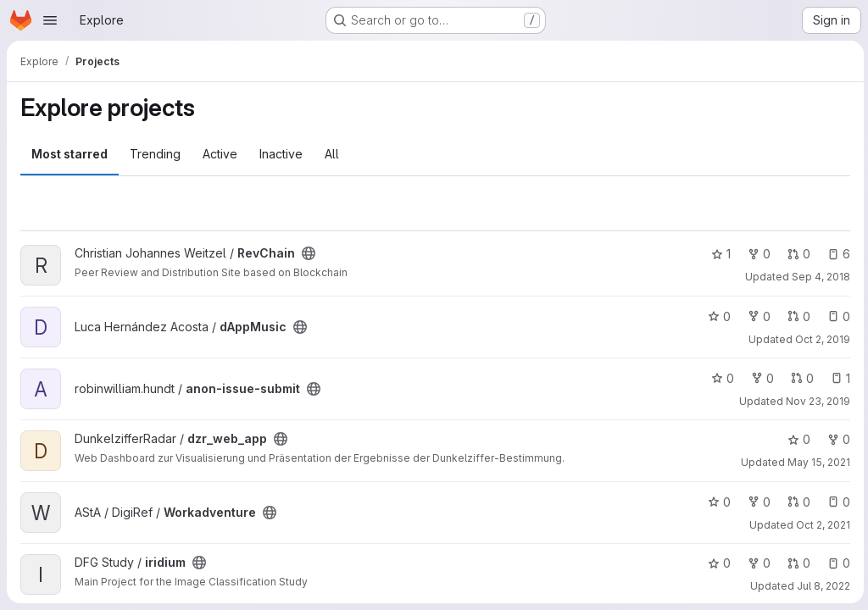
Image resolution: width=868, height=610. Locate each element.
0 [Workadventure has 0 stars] (717, 502)
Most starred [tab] (70, 154)
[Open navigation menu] (50, 20)
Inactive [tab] (281, 154)
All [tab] (332, 154)
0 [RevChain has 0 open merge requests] (796, 254)
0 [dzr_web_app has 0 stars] (796, 439)
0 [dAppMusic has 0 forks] (757, 316)
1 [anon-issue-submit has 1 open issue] (838, 378)
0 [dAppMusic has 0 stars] (717, 316)
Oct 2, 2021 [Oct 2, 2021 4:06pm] (821, 525)
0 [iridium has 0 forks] (757, 563)
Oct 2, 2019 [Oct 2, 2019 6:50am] (820, 339)
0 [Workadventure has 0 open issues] (836, 502)
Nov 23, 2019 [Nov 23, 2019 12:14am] (815, 401)
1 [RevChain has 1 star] (718, 254)
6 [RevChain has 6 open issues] (836, 254)
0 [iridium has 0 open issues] (836, 563)
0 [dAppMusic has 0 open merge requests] (796, 316)
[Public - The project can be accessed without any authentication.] (309, 253)
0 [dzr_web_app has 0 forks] (836, 439)
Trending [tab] (155, 154)
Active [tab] (220, 154)
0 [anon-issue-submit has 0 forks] (760, 378)
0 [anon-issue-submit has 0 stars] (720, 378)
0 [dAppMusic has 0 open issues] (836, 316)
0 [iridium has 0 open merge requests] (796, 563)
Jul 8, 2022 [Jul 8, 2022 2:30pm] (821, 586)
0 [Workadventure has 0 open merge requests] (796, 502)
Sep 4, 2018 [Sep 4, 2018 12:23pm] (818, 277)
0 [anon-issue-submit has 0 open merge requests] (800, 378)
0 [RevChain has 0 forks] (757, 254)
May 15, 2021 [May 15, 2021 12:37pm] (816, 462)
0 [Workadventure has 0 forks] (757, 502)
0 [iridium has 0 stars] (717, 563)
